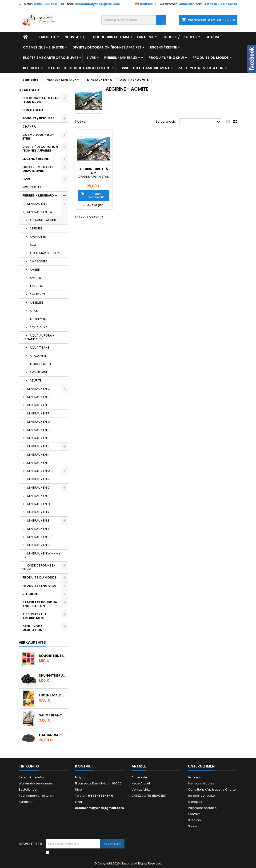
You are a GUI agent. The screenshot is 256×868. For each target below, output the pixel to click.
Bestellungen (29, 790)
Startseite (46, 37)
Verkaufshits (32, 642)
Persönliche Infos (32, 777)
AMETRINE (37, 286)
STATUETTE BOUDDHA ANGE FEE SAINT (80, 68)
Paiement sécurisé (202, 808)
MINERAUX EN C (39, 389)
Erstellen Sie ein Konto (220, 4)
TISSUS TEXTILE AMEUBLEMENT (145, 68)
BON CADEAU (33, 110)
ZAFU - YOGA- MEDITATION (201, 68)
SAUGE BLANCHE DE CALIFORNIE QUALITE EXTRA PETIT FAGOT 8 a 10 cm (52, 715)
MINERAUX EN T (38, 529)
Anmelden (187, 4)
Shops (193, 826)
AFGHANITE (38, 237)
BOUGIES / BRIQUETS (180, 37)
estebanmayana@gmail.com (97, 4)
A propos (195, 802)
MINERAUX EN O (39, 488)
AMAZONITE (38, 261)
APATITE (36, 311)
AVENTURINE (39, 372)
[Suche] (134, 20)
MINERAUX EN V (38, 545)
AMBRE (35, 270)
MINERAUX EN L (38, 463)
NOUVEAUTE (74, 37)
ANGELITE (36, 303)
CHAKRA (212, 37)
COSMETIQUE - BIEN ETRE (43, 47)
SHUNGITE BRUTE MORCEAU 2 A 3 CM (52, 675)
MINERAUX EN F (38, 413)
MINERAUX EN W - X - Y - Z (41, 555)
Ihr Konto (29, 766)
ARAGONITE (38, 356)
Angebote (139, 777)
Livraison (195, 777)
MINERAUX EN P (38, 496)
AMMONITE (38, 294)
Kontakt (84, 766)
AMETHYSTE (38, 278)
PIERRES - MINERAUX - (122, 58)
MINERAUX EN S (38, 520)
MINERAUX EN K (38, 455)
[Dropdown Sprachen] (146, 4)
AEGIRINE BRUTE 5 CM (94, 171)
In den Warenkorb (92, 195)
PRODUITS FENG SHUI (166, 58)
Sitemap (194, 820)
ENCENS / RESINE (163, 47)
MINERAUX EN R (38, 512)
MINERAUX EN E (38, 405)
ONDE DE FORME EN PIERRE (39, 567)
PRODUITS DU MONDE (210, 58)
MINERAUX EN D (38, 397)
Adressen (26, 802)
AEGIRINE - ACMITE (43, 220)
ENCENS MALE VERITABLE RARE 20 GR (52, 695)
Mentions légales (201, 783)
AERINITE (36, 228)
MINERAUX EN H (38, 430)
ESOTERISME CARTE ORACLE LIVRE (51, 58)
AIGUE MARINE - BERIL (45, 253)
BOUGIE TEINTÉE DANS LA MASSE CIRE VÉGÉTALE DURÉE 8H (52, 656)
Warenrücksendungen (36, 783)
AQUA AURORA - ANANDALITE (40, 337)
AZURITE (36, 380)
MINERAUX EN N (38, 479)
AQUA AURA (39, 327)
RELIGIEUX (31, 68)
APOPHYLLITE (39, 319)
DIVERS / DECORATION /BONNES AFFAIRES (107, 47)
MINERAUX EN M (39, 471)
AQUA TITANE (39, 348)
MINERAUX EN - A (40, 212)
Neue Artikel (141, 783)
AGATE (35, 245)
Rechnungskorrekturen (36, 796)
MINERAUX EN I (38, 438)
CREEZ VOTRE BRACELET (149, 796)
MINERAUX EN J (38, 446)
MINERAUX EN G (39, 422)
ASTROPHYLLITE (41, 364)
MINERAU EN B (37, 204)
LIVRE (91, 58)
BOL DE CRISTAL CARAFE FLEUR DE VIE (124, 37)
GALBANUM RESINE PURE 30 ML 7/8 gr (52, 735)
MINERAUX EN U (38, 537)
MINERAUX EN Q (39, 504)
